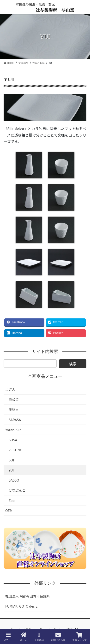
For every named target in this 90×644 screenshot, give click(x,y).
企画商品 (39, 637)
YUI (11, 470)
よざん (10, 389)
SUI (11, 460)
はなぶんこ (17, 490)
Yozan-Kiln (13, 430)
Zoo (12, 500)
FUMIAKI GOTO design (22, 606)
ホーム (24, 637)
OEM (9, 511)
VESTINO (15, 450)
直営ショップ (79, 637)
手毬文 (14, 410)
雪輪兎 (14, 400)
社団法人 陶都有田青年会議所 (27, 596)
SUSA (13, 440)
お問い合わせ (58, 637)
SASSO (14, 480)
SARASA (15, 420)
